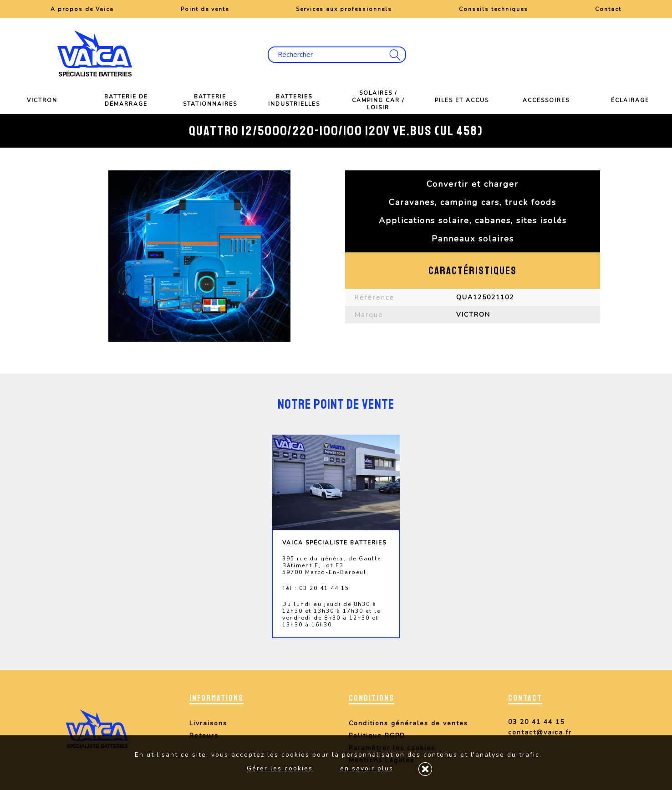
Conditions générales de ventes (408, 723)
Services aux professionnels (344, 9)
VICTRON (42, 100)
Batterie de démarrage (126, 100)
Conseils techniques (494, 9)
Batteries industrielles (294, 100)
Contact (608, 9)
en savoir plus (367, 768)
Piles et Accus (462, 100)
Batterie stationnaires (210, 100)
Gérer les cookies (280, 768)
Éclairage (630, 100)
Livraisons (208, 723)
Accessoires (546, 100)
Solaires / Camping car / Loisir (378, 100)
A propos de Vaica (82, 9)
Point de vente (205, 9)
